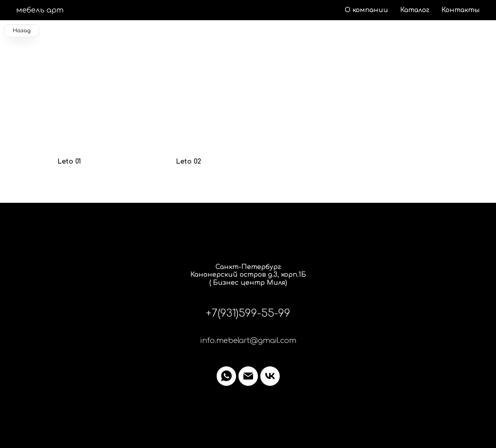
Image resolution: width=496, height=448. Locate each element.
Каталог (415, 10)
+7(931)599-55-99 (248, 313)
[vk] (270, 376)
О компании (366, 10)
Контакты (461, 10)
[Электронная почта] (248, 376)
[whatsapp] (226, 376)
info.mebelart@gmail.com (248, 341)
